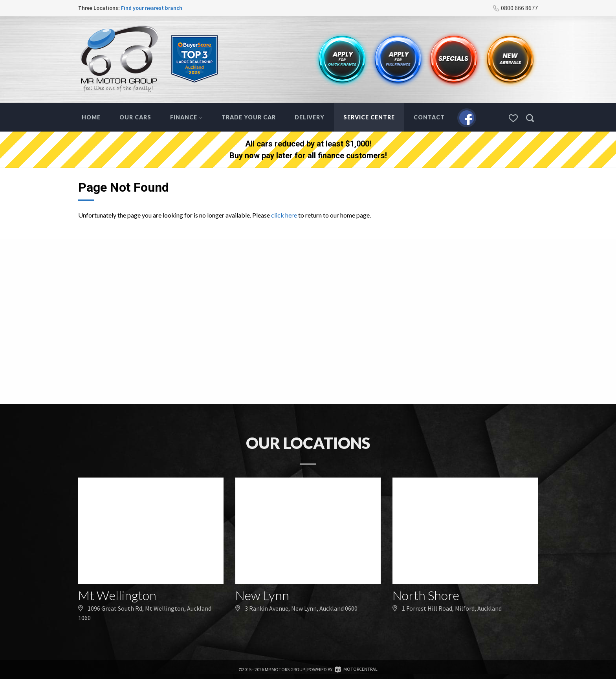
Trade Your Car (249, 117)
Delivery (310, 117)
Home (91, 117)
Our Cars (135, 117)
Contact (429, 117)
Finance (186, 117)
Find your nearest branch (152, 8)
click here (284, 215)
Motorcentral (356, 669)
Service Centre (369, 117)
